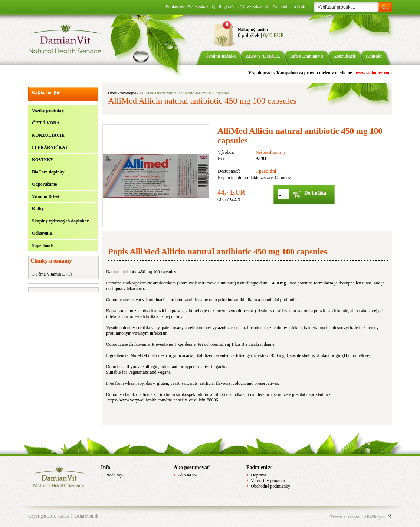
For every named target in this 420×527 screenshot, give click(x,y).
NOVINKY (43, 160)
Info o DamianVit (306, 56)
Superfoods (43, 245)
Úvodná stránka (220, 56)
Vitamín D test (46, 196)
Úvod (112, 93)
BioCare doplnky (48, 172)
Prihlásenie (191, 7)
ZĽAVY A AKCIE (263, 56)
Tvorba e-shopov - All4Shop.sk (361, 517)
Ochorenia (42, 233)
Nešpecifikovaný (271, 152)
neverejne (128, 93)
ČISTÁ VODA (46, 123)
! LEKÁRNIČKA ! (50, 147)
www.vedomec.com (374, 73)
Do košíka (315, 193)
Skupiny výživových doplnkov (60, 221)
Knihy (38, 209)
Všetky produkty (48, 111)
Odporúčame (44, 184)
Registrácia (244, 7)
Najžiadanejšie (46, 93)
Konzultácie (344, 56)
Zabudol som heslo (290, 7)
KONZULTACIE (48, 135)
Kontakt (374, 56)
